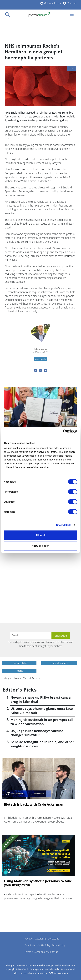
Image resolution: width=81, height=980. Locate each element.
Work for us (52, 952)
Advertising (41, 939)
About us (29, 939)
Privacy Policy (58, 945)
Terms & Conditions (35, 952)
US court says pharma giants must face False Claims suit (42, 711)
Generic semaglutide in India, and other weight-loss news (42, 744)
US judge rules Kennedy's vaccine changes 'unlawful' (37, 733)
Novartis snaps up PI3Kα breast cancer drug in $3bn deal (41, 700)
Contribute (30, 945)
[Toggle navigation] (8, 15)
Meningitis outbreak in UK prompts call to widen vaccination (42, 722)
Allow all (41, 535)
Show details (64, 525)
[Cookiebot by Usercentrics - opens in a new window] (63, 432)
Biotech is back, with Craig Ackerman (34, 804)
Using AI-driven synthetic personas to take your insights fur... (38, 883)
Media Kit (72, 3)
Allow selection (40, 546)
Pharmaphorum (11, 943)
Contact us (53, 939)
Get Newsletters (53, 3)
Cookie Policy (44, 945)
